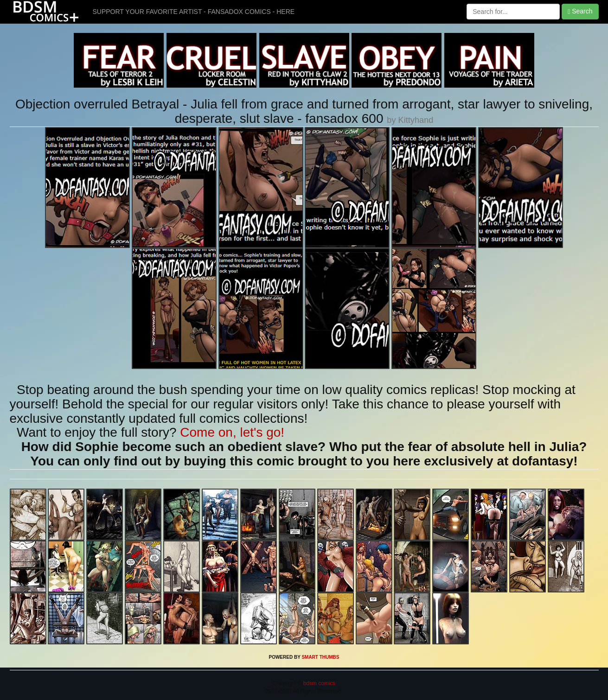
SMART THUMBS (320, 657)
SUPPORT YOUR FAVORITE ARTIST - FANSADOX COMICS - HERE (194, 12)
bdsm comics (319, 683)
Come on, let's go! (232, 432)
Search (580, 11)
